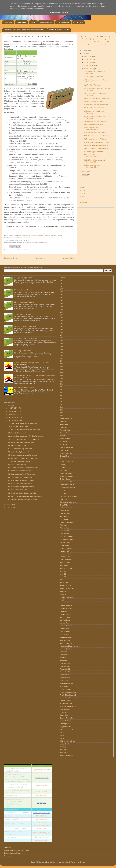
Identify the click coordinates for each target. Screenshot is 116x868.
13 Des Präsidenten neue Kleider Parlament (24, 430)
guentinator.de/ (42, 778)
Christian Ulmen (66, 459)
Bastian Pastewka (66, 447)
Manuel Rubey (65, 623)
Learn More (54, 13)
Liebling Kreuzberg (67, 609)
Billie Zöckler (65, 450)
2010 (62, 381)
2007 (62, 373)
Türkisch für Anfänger (68, 741)
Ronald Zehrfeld (66, 701)
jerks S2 (83, 193)
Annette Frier (65, 433)
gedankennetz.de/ (42, 770)
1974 (62, 283)
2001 (62, 358)
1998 (62, 352)
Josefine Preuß (65, 586)
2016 (62, 398)
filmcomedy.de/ (42, 837)
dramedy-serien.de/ (42, 813)
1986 (62, 318)
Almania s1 (64, 424)
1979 (62, 298)
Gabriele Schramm (67, 537)
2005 (62, 367)
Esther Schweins (66, 508)
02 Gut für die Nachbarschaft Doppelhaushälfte (94, 161)
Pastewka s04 (65, 672)
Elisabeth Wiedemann (68, 502)
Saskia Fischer (65, 709)
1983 (62, 309)
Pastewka (63, 660)
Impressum (8, 856)
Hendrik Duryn (65, 557)
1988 (62, 324)
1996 (62, 347)
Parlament (14, 250)
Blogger (83, 862)
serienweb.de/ (42, 841)
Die (102, 36)
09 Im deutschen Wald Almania (25, 339)
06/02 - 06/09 (89, 69)
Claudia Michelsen (67, 462)
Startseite (9, 22)
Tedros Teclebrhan (67, 730)
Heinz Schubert (65, 545)
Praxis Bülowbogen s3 (68, 698)
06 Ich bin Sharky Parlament (94, 108)
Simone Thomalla (66, 718)
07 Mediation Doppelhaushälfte (95, 133)
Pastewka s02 (65, 666)
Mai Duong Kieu (66, 617)
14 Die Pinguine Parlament (94, 77)
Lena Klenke (64, 603)
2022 (84, 175)
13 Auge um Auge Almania (24, 278)
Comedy (63, 465)
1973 (62, 280)
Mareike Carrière (66, 626)
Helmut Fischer (65, 554)
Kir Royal (63, 591)
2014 (62, 393)
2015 (62, 396)
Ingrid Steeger (65, 563)
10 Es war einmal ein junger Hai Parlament (24, 439)
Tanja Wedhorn (65, 727)
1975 (62, 286)
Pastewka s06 (65, 678)
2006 (62, 370)
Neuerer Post (11, 258)
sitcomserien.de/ (42, 819)
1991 (62, 332)
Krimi (62, 600)
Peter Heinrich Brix (67, 683)
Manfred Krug (65, 620)
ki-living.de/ (42, 796)
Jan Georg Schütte (67, 568)
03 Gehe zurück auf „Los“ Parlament (97, 136)
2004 (62, 364)
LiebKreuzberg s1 (66, 606)
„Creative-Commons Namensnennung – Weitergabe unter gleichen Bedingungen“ (38, 235)
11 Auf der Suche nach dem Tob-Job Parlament (25, 436)
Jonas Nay (64, 583)
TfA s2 (62, 735)
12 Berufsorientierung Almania (25, 326)
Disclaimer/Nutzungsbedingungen (16, 850)
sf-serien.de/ (42, 816)
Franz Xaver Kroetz (67, 522)
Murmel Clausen (66, 643)
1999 (62, 355)
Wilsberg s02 (65, 752)
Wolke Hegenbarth (67, 755)
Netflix (33, 22)
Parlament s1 (65, 655)
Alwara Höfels (65, 430)
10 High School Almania (23, 314)
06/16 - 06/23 (89, 62)
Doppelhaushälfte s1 (67, 485)
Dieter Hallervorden (67, 473)
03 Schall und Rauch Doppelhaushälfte (91, 156)
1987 (62, 321)
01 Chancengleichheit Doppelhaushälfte (92, 166)
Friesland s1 (64, 528)
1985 (62, 315)
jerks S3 (63, 577)
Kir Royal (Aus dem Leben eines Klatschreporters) (25, 30)
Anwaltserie (64, 436)
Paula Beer (64, 681)
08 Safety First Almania (23, 351)
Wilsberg (63, 747)
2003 (62, 361)
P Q (89, 42)
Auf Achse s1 (65, 444)
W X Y (93, 44)
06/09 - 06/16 (89, 66)
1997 (62, 349)
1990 (62, 329)
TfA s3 (62, 738)
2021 (62, 413)
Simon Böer (64, 715)
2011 (62, 384)
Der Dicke (63, 470)
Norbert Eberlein (66, 649)
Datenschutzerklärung (12, 853)
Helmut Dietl (64, 551)
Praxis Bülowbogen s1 (68, 692)
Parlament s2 (23, 250)
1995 (62, 344)
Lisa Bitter (64, 611)
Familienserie (65, 514)
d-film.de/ (42, 828)
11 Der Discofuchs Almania (24, 302)
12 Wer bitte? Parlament (93, 85)
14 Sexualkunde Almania (23, 290)
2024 (84, 53)
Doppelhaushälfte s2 (67, 488)
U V (83, 44)
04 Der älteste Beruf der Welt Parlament (23, 458)
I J (92, 39)
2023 (84, 172)
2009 (62, 378)
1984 (62, 312)
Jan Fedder (64, 565)
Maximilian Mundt (66, 637)
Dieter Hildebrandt (67, 476)
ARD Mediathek (46, 22)
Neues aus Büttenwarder (69, 646)
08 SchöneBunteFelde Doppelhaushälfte (92, 129)
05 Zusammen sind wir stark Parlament (22, 455)
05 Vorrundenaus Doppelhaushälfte (97, 148)
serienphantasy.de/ (42, 833)
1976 (62, 289)
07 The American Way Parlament (96, 105)
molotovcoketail (64, 862)
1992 (62, 335)
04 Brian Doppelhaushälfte (93, 152)
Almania (63, 421)
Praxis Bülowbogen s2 (68, 695)
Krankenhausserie (67, 597)
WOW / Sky (78, 22)
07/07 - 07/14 (89, 56)
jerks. (82, 196)
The (107, 42)
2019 (62, 407)
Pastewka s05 (65, 675)
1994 (62, 341)
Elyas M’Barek (65, 505)
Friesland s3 (64, 534)
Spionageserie (65, 724)
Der (97, 36)
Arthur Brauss (65, 439)
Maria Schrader (65, 632)
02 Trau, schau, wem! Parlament (96, 139)
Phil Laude (64, 686)
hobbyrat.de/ (42, 786)
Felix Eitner (64, 517)
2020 (62, 410)
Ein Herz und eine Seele (59, 30)
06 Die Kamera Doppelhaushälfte (96, 145)
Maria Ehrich (65, 629)
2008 (62, 375)
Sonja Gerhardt (65, 721)
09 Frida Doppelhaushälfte (93, 124)
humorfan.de (42, 791)
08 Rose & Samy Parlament (94, 102)
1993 (62, 338)
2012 (62, 387)
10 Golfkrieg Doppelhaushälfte (95, 121)
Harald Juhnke (65, 542)
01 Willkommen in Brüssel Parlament (97, 142)
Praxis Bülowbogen (67, 689)
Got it (65, 13)
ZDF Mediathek (63, 22)
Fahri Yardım (65, 511)
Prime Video (21, 22)
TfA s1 (62, 732)
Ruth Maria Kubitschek (68, 706)
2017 (62, 401)
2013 (62, 390)
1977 (62, 292)
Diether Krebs (65, 479)
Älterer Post (68, 258)
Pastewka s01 (65, 663)
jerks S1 (83, 190)
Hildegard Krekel (66, 560)
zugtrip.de (42, 803)
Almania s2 (64, 427)
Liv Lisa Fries (65, 614)
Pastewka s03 (65, 669)
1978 (62, 295)
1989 (62, 326)
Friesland (63, 525)
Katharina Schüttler (67, 588)
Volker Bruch (65, 744)
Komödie (63, 594)
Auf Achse (64, 442)
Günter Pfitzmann (66, 539)
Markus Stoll (64, 634)
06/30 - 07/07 (89, 59)
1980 (62, 300)
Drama (62, 491)
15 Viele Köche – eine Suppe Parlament (23, 423)
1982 (62, 306)
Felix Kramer (65, 519)
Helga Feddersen (66, 548)
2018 (62, 404)
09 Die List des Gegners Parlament (97, 98)
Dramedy (63, 493)
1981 (62, 303)
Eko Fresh (64, 499)
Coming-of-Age (65, 468)
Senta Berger (65, 712)
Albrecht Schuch (66, 419)
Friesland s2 (64, 531)
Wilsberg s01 (65, 750)
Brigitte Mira (64, 456)
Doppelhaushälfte (66, 482)
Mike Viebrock (65, 640)
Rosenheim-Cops (66, 704)
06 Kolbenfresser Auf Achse (24, 388)
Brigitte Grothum (66, 453)
